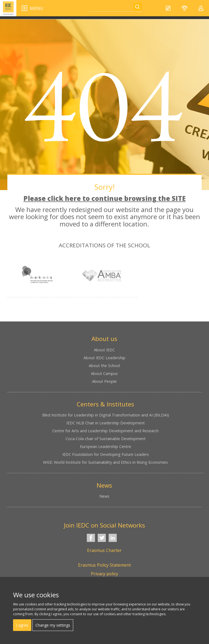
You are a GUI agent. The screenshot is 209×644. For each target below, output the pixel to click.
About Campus (104, 373)
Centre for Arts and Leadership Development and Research (105, 431)
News (104, 496)
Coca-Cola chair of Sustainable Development (106, 439)
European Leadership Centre (106, 446)
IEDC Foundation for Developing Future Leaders (106, 454)
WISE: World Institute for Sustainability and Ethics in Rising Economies (105, 462)
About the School (104, 366)
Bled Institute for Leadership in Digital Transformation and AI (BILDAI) (106, 415)
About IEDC (104, 350)
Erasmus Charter (104, 550)
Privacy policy (104, 574)
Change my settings (53, 625)
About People (104, 381)
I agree (22, 625)
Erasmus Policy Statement (104, 565)
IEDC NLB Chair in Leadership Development (106, 423)
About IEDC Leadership (104, 358)
